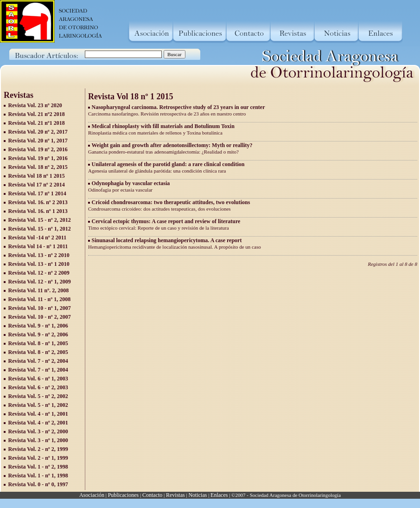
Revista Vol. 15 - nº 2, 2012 (40, 220)
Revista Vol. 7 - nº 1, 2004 (38, 370)
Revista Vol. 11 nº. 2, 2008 (39, 290)
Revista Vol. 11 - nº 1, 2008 (40, 299)
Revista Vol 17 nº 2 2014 (37, 185)
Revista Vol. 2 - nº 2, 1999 (38, 449)
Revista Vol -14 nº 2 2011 (38, 238)
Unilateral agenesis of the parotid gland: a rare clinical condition (168, 164)
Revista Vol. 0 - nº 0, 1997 (38, 484)
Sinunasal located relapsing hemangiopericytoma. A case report (167, 240)
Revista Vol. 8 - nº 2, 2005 (38, 352)
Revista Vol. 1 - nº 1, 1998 (38, 476)
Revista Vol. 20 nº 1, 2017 (38, 141)
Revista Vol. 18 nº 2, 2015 (38, 167)
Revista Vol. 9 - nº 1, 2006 (38, 326)
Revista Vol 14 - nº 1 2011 (38, 246)
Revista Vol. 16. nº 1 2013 (38, 211)
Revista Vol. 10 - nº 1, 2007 (40, 308)
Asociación (92, 495)
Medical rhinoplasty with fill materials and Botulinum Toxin (163, 126)
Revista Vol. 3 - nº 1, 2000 (38, 440)
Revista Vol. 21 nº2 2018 (37, 114)
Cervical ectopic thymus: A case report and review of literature (166, 221)
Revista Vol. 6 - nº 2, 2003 (38, 387)
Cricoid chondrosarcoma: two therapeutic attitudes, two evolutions (171, 202)
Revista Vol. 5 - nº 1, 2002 (38, 405)
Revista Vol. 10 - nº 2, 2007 (40, 317)
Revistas (175, 495)
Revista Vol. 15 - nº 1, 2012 (40, 229)
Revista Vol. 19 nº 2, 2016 (38, 149)
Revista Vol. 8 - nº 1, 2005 (38, 343)
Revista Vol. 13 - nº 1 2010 (39, 264)
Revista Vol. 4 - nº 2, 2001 (38, 423)
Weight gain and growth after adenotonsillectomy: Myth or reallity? (172, 145)
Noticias (197, 495)
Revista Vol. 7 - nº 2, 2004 (38, 361)
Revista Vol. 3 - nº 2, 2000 (38, 431)
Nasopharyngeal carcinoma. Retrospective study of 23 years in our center (178, 107)
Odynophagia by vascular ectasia (131, 183)
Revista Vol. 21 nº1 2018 (37, 123)
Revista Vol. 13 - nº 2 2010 (39, 255)
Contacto (152, 495)
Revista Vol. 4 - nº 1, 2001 (38, 414)
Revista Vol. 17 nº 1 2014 (37, 193)
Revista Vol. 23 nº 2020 (35, 105)
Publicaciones (124, 495)
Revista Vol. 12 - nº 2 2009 (39, 273)
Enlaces (219, 495)
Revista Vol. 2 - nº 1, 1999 (38, 458)
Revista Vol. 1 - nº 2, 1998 (38, 467)
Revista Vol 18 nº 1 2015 (37, 176)
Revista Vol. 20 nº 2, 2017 (38, 132)
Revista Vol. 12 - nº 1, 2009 (40, 282)
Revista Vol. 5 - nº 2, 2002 (38, 396)
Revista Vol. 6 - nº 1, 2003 (38, 379)
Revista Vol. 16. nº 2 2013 (38, 202)
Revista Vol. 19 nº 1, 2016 (38, 158)
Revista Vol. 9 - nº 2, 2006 (38, 334)
